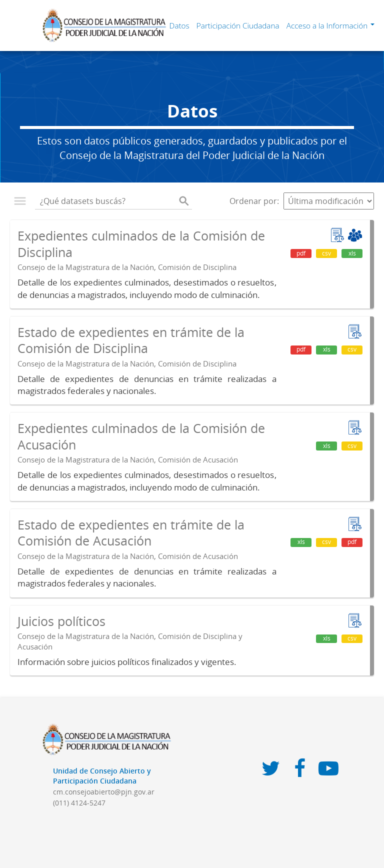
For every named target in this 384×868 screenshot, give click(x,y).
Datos (179, 25)
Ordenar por (253, 201)
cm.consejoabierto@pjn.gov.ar (104, 792)
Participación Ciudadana (238, 25)
